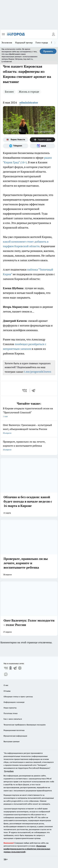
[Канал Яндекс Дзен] (43, 140)
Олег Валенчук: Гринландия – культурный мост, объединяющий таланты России (29, 429)
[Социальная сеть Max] (43, 146)
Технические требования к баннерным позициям (25, 725)
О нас (6, 685)
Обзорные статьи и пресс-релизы (18, 697)
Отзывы (7, 691)
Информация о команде (14, 702)
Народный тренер (24, 43)
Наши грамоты (10, 708)
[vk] (25, 390)
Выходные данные (12, 741)
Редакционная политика (14, 730)
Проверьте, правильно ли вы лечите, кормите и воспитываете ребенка (29, 446)
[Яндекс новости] (16, 140)
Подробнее (9, 771)
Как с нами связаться (13, 719)
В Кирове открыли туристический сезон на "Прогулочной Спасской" (29, 413)
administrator (29, 102)
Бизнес (9, 92)
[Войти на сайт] (53, 34)
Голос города (42, 43)
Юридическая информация (15, 736)
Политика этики (11, 713)
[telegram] (34, 390)
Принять (48, 51)
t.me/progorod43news (38, 372)
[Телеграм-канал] (16, 146)
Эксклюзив (7, 43)
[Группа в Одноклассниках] (11, 668)
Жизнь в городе (29, 92)
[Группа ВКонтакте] (6, 668)
